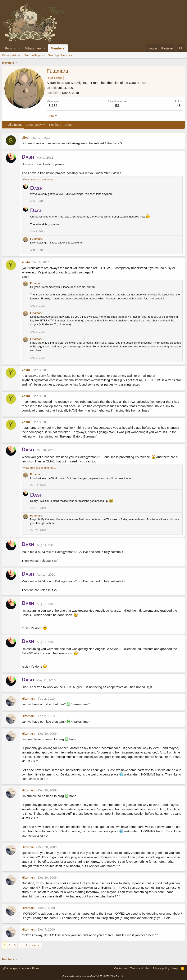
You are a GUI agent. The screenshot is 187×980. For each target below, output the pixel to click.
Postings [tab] (55, 125)
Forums (11, 48)
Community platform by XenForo (93, 976)
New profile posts (34, 55)
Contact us (121, 968)
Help (175, 968)
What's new (33, 48)
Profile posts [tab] (13, 125)
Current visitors (11, 55)
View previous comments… (39, 179)
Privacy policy (161, 968)
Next (34, 945)
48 (179, 106)
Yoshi (26, 262)
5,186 (53, 106)
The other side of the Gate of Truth (123, 83)
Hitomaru (28, 698)
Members (58, 48)
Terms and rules (140, 968)
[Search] (181, 48)
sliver (26, 138)
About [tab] (69, 125)
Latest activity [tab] (35, 125)
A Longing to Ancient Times (21, 968)
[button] (19, 48)
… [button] (21, 945)
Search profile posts (60, 55)
